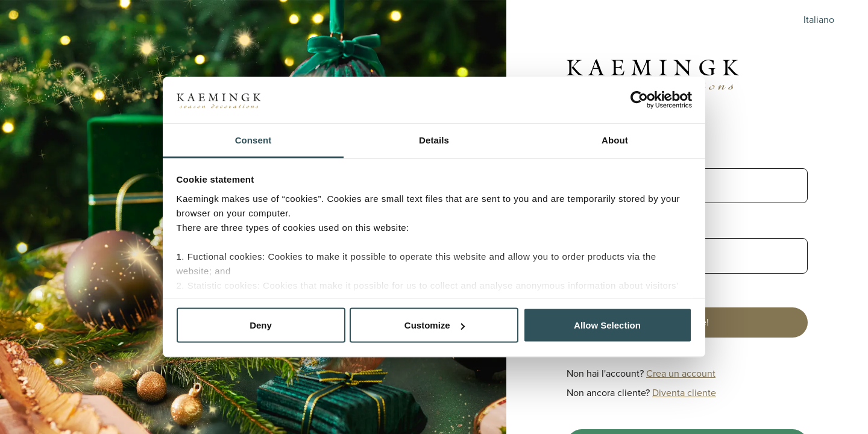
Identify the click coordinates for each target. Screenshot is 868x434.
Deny (261, 325)
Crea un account (681, 373)
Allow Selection (607, 325)
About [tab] (615, 140)
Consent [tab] (253, 140)
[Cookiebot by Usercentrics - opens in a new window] (639, 100)
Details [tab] (434, 140)
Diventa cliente (684, 393)
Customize (435, 325)
